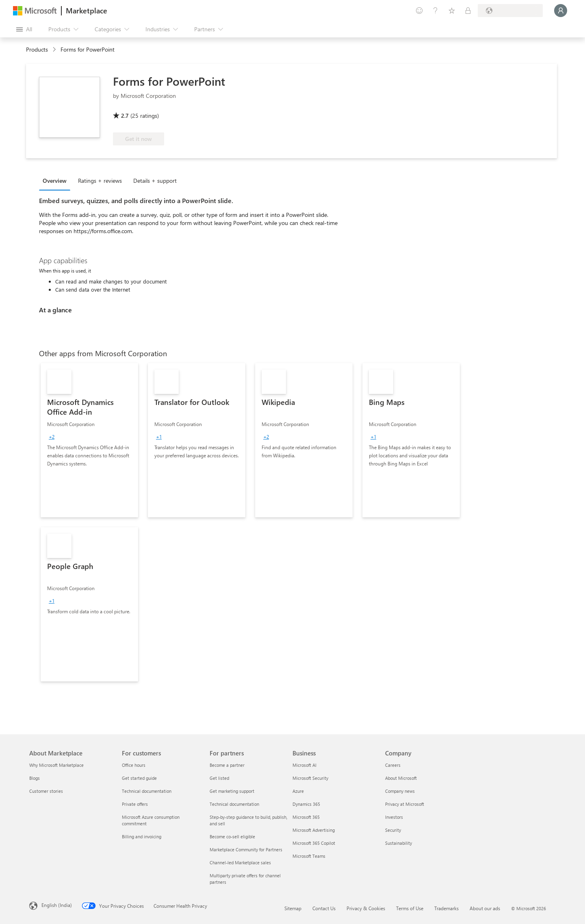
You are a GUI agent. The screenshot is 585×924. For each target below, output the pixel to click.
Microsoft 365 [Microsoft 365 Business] (306, 817)
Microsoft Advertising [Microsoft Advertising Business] (314, 830)
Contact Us (324, 908)
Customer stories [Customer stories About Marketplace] (46, 791)
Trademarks (446, 908)
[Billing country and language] (510, 11)
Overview (55, 181)
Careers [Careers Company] (393, 765)
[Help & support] (435, 11)
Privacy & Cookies (366, 908)
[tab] (57, 180)
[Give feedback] (419, 11)
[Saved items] (452, 11)
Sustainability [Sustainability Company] (399, 843)
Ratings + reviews (100, 181)
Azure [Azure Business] (298, 791)
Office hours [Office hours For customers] (134, 765)
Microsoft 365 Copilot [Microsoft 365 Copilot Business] (314, 843)
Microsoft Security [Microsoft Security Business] (310, 778)
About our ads (485, 908)
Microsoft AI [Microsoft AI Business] (304, 765)
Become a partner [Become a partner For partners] (227, 765)
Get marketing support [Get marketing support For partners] (232, 791)
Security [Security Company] (393, 830)
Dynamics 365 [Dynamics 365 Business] (306, 804)
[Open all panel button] (24, 29)
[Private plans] (468, 11)
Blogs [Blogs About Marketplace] (35, 778)
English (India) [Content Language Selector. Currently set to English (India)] (57, 905)
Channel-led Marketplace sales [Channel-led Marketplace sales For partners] (240, 862)
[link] (89, 440)
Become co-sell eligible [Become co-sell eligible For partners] (232, 836)
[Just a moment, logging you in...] (561, 11)
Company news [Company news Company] (400, 791)
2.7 (125, 116)
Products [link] (37, 49)
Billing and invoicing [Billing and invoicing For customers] (142, 836)
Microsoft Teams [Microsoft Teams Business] (309, 856)
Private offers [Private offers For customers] (135, 804)
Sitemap (293, 908)
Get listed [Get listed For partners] (219, 778)
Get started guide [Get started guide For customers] (139, 778)
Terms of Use (410, 908)
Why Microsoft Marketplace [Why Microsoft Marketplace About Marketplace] (56, 765)
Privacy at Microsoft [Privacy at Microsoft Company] (405, 804)
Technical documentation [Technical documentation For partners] (234, 804)
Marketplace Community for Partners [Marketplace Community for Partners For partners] (246, 849)
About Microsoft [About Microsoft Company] (401, 778)
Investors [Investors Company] (394, 817)
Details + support (155, 181)
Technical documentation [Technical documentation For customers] (147, 791)
